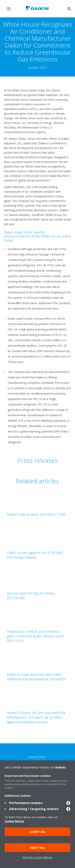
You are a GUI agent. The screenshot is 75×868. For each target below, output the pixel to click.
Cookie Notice (14, 821)
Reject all (38, 848)
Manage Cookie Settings (38, 857)
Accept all (38, 832)
